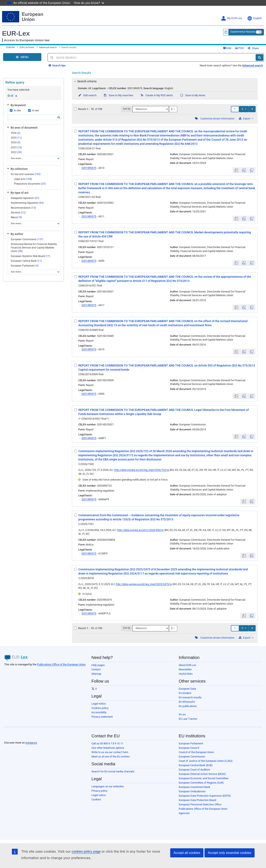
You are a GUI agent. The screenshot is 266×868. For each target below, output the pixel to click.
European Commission (27, 239)
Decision (18, 213)
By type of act (17, 193)
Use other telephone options (108, 748)
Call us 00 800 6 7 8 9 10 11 (107, 743)
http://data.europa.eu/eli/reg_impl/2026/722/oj (142, 470)
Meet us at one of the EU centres (111, 757)
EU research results (190, 697)
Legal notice (99, 704)
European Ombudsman (192, 791)
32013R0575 (89, 168)
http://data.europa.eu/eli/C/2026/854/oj (140, 530)
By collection (17, 169)
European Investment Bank (195, 787)
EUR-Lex (16, 33)
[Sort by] (151, 109)
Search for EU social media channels (113, 771)
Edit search (87, 95)
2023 (16, 147)
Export (246, 119)
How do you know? (89, 3)
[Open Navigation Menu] (22, 57)
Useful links (186, 674)
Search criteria (85, 81)
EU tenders (185, 693)
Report (16, 217)
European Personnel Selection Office (200, 804)
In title (15, 111)
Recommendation (23, 208)
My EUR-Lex (231, 18)
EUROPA (10, 47)
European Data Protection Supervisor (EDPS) (205, 796)
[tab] (165, 81)
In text (34, 111)
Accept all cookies (187, 853)
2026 (16, 133)
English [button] (254, 18)
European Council (189, 748)
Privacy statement (102, 717)
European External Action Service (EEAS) (202, 774)
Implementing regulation (27, 203)
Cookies (96, 799)
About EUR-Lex (187, 665)
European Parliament (25, 266)
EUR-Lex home (27, 47)
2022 (16, 152)
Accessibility (99, 712)
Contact (96, 669)
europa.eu (31, 743)
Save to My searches (118, 95)
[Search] (259, 57)
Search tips (57, 65)
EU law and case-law (26, 174)
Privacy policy (99, 791)
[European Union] (14, 736)
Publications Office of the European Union (61, 664)
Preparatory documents (30, 184)
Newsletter (185, 669)
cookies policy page (86, 852)
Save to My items (193, 95)
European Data (187, 689)
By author (15, 234)
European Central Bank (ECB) (196, 765)
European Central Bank (26, 261)
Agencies (184, 813)
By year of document (22, 128)
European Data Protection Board (197, 800)
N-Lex (182, 714)
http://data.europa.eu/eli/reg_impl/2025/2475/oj (144, 584)
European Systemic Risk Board (30, 256)
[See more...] (35, 159)
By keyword (16, 105)
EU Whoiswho (187, 702)
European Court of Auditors (194, 770)
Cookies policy (100, 708)
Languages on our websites (108, 786)
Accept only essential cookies (230, 853)
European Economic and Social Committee (204, 778)
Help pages (98, 665)
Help (227, 48)
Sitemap (96, 674)
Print (240, 48)
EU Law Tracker (188, 719)
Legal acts (23, 179)
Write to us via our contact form (110, 752)
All (14, 96)
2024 (16, 142)
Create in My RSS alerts (156, 95)
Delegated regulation (25, 198)
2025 (16, 138)
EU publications (188, 706)
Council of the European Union (196, 752)
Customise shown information (217, 119)
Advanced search (48, 47)
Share (253, 48)
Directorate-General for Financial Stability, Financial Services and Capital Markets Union (34, 248)
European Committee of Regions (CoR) (201, 783)
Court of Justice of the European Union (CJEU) (206, 761)
